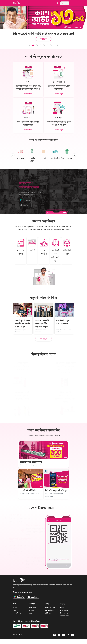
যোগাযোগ (31, 610)
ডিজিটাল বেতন (48, 613)
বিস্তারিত (44, 39)
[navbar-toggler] (72, 3)
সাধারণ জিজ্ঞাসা (64, 610)
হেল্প (14, 610)
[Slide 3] (44, 45)
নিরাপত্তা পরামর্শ (64, 613)
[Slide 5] (51, 45)
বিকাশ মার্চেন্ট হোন (49, 610)
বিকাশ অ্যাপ (65, 3)
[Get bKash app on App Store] (33, 597)
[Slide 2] (40, 45)
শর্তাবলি (62, 608)
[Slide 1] (37, 45)
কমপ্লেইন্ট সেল (17, 613)
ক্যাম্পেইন (16, 608)
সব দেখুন (43, 339)
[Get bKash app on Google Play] (19, 597)
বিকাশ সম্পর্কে (33, 608)
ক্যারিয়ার (31, 613)
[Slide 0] (33, 45)
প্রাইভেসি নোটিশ (65, 616)
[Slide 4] (47, 45)
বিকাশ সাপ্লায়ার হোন (50, 608)
